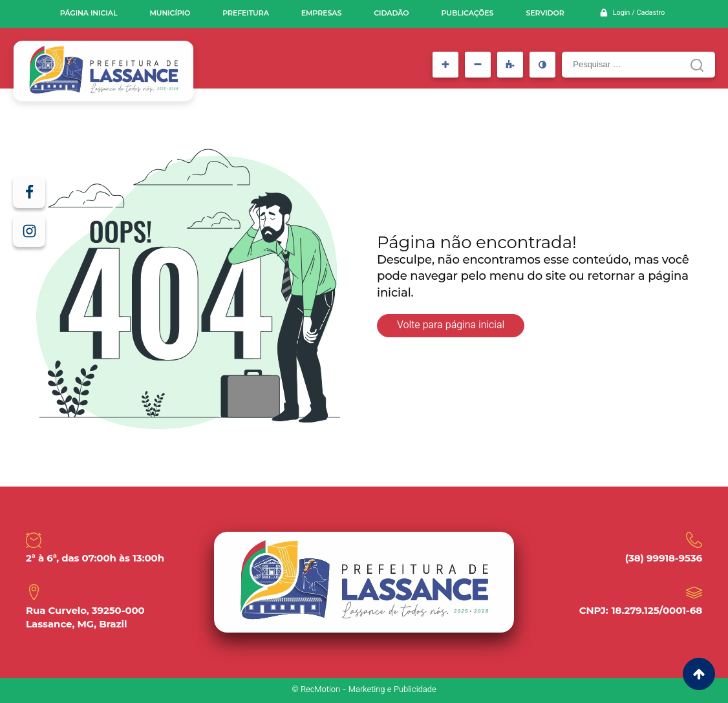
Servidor (545, 13)
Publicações (468, 13)
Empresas (321, 13)
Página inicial (89, 13)
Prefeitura (246, 13)
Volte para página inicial (451, 326)
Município (170, 13)
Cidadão (391, 13)
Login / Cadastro (639, 13)
